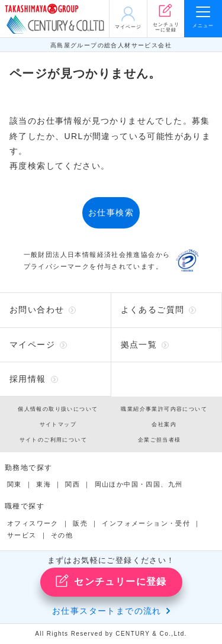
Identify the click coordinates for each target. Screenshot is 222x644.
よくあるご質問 (153, 310)
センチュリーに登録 (111, 581)
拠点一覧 (139, 344)
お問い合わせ (37, 310)
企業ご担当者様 (160, 440)
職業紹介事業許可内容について (164, 409)
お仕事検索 (111, 212)
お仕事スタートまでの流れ (107, 611)
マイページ (32, 344)
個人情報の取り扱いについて (58, 409)
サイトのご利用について (53, 440)
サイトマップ (58, 424)
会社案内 (164, 424)
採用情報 (28, 379)
